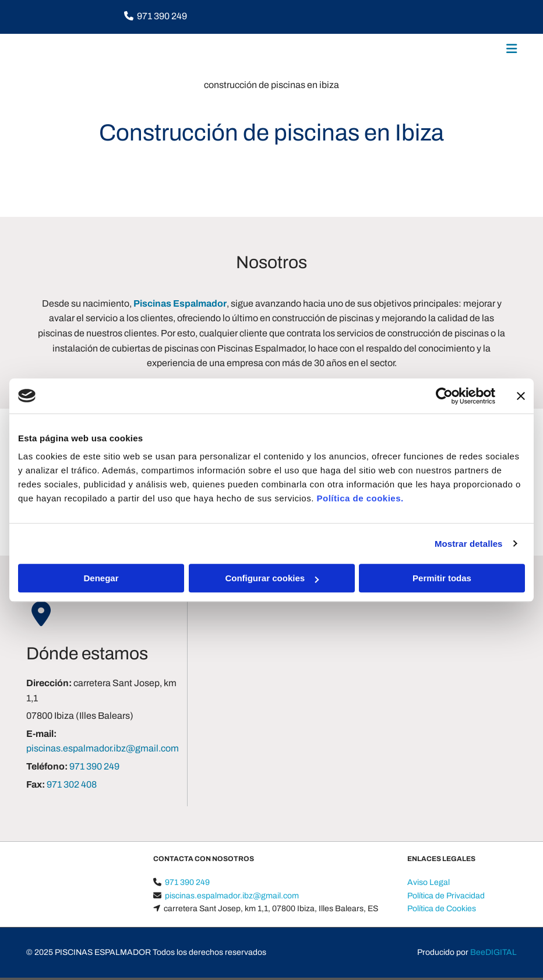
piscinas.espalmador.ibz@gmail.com (103, 748)
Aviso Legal (429, 882)
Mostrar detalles (469, 544)
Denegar (101, 578)
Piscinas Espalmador (180, 303)
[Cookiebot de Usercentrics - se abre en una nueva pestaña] (444, 396)
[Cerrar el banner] (521, 396)
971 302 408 (72, 784)
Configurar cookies (272, 578)
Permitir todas (442, 578)
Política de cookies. (360, 498)
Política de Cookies (442, 909)
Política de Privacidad (446, 896)
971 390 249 (162, 16)
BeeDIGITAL (493, 952)
